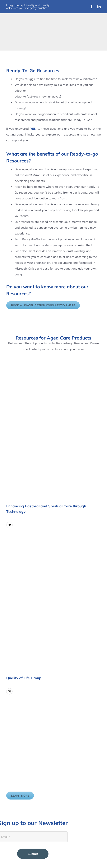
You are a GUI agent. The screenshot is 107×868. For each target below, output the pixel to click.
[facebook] (92, 7)
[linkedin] (99, 7)
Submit (33, 854)
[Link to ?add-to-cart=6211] (9, 691)
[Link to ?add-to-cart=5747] (9, 525)
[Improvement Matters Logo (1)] (29, 34)
